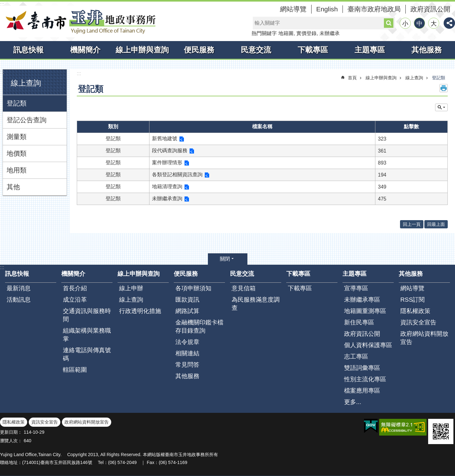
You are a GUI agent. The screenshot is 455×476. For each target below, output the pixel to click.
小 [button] (405, 24)
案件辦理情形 (167, 163)
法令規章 (187, 342)
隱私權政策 (415, 311)
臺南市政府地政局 (374, 9)
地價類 (17, 153)
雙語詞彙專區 (362, 368)
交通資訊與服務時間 (87, 315)
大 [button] (434, 24)
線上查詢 (26, 83)
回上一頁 (412, 224)
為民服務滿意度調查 (256, 304)
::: (2, 4)
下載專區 (313, 50)
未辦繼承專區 (362, 300)
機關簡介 (85, 50)
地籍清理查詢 (167, 187)
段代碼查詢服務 (170, 151)
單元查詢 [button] (441, 107)
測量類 (17, 137)
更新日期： (11, 432)
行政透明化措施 (140, 311)
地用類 (17, 170)
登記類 (17, 103)
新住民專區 (359, 322)
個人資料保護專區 (368, 345)
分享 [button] (449, 23)
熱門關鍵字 (264, 33)
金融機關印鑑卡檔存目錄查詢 (199, 326)
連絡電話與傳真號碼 (87, 354)
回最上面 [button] (436, 224)
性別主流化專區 (365, 379)
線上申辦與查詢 (142, 50)
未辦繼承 (330, 33)
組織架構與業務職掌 (87, 335)
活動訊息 (19, 300)
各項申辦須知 (193, 288)
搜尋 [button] (389, 23)
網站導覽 (293, 9)
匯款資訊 (187, 300)
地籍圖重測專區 (365, 311)
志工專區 (356, 356)
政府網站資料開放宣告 (424, 338)
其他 (13, 187)
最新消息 (19, 288)
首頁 (352, 78)
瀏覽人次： (11, 441)
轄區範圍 (75, 370)
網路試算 (187, 311)
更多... (353, 402)
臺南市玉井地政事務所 (79, 21)
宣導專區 (356, 288)
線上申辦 (131, 288)
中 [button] (419, 24)
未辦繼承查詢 (167, 199)
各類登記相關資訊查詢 (177, 175)
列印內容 (444, 88)
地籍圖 (286, 33)
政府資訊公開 (430, 9)
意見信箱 (244, 288)
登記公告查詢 (27, 120)
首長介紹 (75, 288)
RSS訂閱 (413, 300)
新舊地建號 (165, 139)
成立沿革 (75, 300)
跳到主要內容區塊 (3, 3)
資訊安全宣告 (418, 322)
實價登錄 (306, 33)
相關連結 (187, 353)
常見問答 (187, 365)
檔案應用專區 (362, 391)
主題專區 (370, 50)
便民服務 (199, 50)
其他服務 (427, 50)
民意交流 (256, 50)
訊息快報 (28, 50)
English (327, 9)
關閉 (225, 259)
